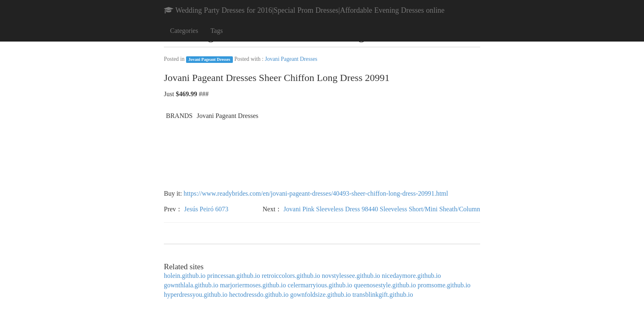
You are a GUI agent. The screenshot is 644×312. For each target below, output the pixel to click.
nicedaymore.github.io (412, 276)
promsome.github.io (444, 285)
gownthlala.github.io (191, 285)
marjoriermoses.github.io (253, 285)
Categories (184, 31)
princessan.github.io (233, 276)
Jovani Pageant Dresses (209, 59)
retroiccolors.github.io (291, 276)
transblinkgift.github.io (383, 295)
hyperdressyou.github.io (196, 295)
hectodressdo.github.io (259, 295)
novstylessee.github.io (351, 276)
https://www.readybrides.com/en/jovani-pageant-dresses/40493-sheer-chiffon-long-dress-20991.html (316, 193)
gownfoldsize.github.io (321, 295)
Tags (216, 31)
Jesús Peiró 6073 (206, 209)
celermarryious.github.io (320, 285)
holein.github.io (185, 276)
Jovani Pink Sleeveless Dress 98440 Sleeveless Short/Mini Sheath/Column (382, 209)
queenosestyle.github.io (385, 285)
